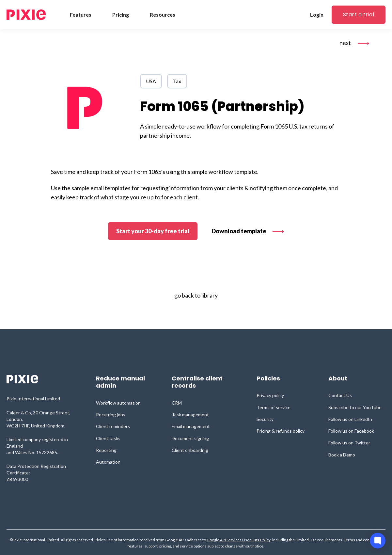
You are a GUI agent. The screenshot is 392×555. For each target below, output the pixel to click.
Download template (248, 231)
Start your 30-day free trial (153, 231)
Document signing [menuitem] (190, 438)
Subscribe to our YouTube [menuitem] (355, 407)
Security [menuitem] (265, 419)
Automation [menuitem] (108, 462)
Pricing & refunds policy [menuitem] (281, 431)
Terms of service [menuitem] (274, 407)
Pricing (121, 15)
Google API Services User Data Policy (239, 540)
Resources (163, 15)
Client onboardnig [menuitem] (190, 450)
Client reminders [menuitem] (113, 426)
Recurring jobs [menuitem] (111, 415)
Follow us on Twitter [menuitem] (349, 443)
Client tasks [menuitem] (108, 438)
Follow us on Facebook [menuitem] (351, 431)
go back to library (196, 295)
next (354, 43)
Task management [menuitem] (190, 415)
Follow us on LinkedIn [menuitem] (350, 419)
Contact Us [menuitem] (340, 395)
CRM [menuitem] (177, 403)
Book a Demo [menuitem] (342, 455)
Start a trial (359, 15)
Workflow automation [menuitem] (118, 403)
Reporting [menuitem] (106, 450)
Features (81, 15)
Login (317, 15)
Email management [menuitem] (191, 426)
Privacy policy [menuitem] (270, 395)
